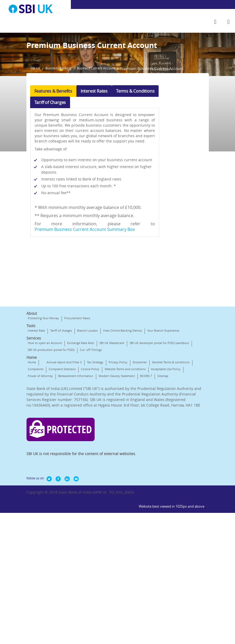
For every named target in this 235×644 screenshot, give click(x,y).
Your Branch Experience (44, 404)
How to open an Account (45, 416)
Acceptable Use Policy (89, 456)
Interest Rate (36, 397)
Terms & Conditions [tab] (135, 148)
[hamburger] (228, 22)
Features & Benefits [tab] (53, 148)
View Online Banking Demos (123, 397)
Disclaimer (140, 442)
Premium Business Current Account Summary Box (86, 292)
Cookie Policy (133, 449)
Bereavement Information (45, 463)
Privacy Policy (118, 442)
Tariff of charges (61, 397)
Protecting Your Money (43, 384)
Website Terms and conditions (48, 456)
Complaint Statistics (105, 449)
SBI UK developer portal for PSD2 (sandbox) (57, 423)
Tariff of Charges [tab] (50, 160)
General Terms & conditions (47, 449)
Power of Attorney (121, 456)
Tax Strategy (95, 442)
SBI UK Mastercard (112, 416)
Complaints (78, 449)
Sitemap (132, 463)
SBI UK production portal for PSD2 (116, 423)
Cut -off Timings (39, 430)
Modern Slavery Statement (86, 463)
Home (32, 442)
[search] (215, 22)
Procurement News (77, 384)
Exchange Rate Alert (81, 416)
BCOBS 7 (116, 463)
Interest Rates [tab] (94, 148)
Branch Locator (87, 397)
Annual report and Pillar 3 (64, 442)
